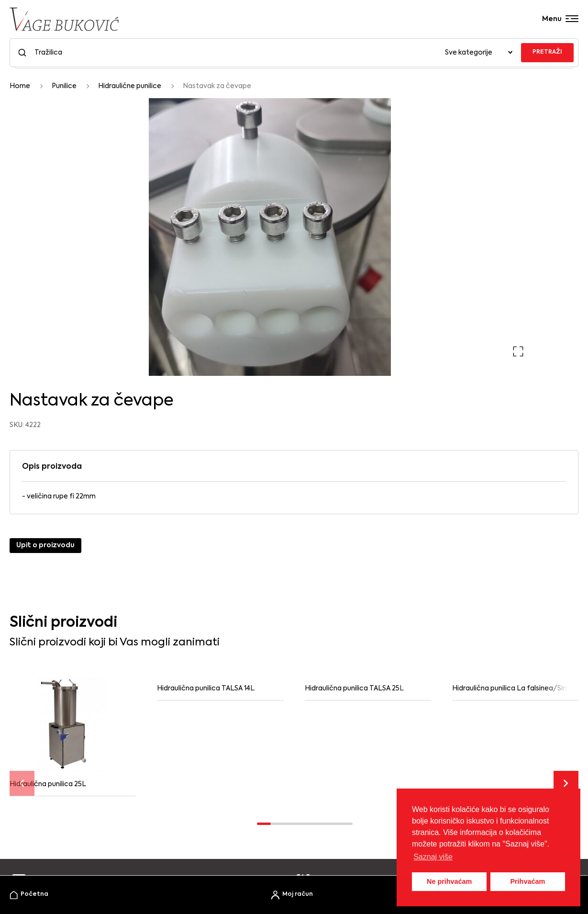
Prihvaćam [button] (527, 881)
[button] (518, 351)
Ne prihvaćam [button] (449, 881)
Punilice (64, 86)
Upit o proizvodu (45, 545)
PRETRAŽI (547, 52)
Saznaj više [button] (433, 857)
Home (20, 86)
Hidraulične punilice (130, 86)
